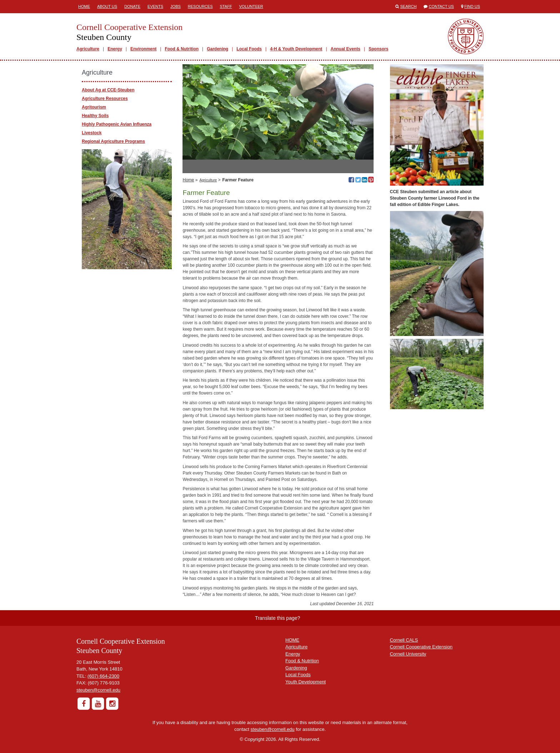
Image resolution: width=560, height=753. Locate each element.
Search (409, 6)
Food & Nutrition (182, 49)
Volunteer (251, 6)
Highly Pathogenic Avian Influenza (117, 124)
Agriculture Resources (105, 99)
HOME (292, 640)
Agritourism (94, 107)
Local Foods (249, 49)
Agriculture (88, 49)
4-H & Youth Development (296, 49)
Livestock (92, 133)
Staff (226, 6)
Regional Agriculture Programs (113, 141)
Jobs (176, 6)
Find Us (472, 6)
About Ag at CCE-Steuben (108, 90)
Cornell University (408, 654)
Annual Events (346, 49)
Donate (132, 6)
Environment (143, 49)
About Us (107, 6)
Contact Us (441, 6)
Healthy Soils (95, 116)
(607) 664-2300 (103, 676)
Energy (115, 49)
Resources (200, 6)
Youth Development (306, 682)
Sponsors (378, 49)
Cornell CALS (404, 640)
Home (84, 6)
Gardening (217, 49)
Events (155, 6)
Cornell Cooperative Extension (421, 647)
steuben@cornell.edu (98, 690)
